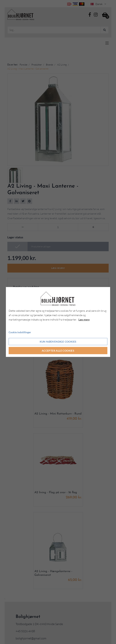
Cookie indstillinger (20, 332)
